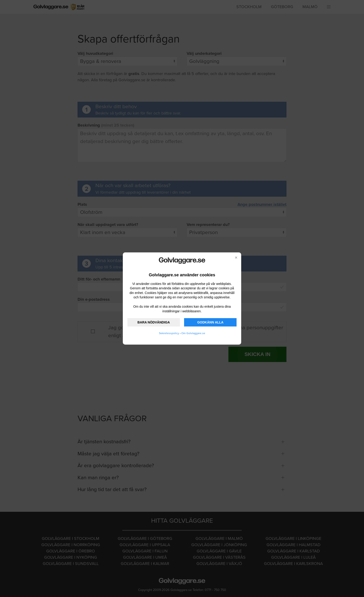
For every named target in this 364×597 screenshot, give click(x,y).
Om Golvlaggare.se (193, 333)
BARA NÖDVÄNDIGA (154, 322)
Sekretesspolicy (169, 333)
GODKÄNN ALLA (210, 322)
